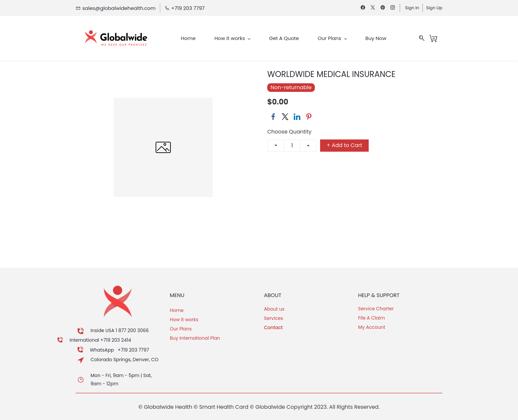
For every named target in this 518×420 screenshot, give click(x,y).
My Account (372, 327)
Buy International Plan (195, 338)
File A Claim (371, 318)
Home (177, 310)
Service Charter (376, 309)
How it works (184, 320)
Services (274, 318)
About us (274, 309)
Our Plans (181, 329)
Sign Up (434, 8)
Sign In (412, 8)
